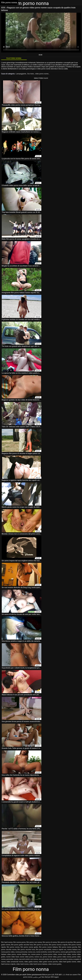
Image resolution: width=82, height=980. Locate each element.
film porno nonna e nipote (58, 945)
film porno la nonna (41, 945)
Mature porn (47, 975)
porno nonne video (50, 957)
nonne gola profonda (68, 952)
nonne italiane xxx (24, 954)
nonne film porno (54, 952)
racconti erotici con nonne (28, 959)
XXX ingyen (55, 977)
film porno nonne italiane (48, 947)
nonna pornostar (21, 952)
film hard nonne (7, 942)
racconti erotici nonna (65, 959)
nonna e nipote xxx (59, 950)
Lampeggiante (21, 74)
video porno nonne (42, 74)
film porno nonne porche (68, 947)
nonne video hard (13, 957)
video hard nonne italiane (38, 964)
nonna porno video (8, 952)
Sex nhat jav (46, 977)
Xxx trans (31, 74)
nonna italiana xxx (74, 950)
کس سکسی (37, 977)
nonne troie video (64, 954)
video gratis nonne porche (48, 962)
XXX (3, 8)
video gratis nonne (31, 962)
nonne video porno (27, 957)
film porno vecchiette (44, 950)
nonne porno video (50, 954)
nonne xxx (38, 957)
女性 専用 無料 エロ (58, 975)
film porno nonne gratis (29, 947)
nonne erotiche (41, 952)
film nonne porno (19, 942)
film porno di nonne (50, 942)
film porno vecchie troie (26, 950)
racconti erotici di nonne (47, 959)
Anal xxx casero (72, 975)
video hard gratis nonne (67, 962)
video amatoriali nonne (15, 962)
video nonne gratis (55, 964)
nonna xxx (32, 952)
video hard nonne (22, 964)
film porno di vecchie (65, 942)
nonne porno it (37, 954)
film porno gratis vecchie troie (22, 945)
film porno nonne (13, 947)
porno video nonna (64, 957)
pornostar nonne (12, 959)
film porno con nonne (34, 942)
